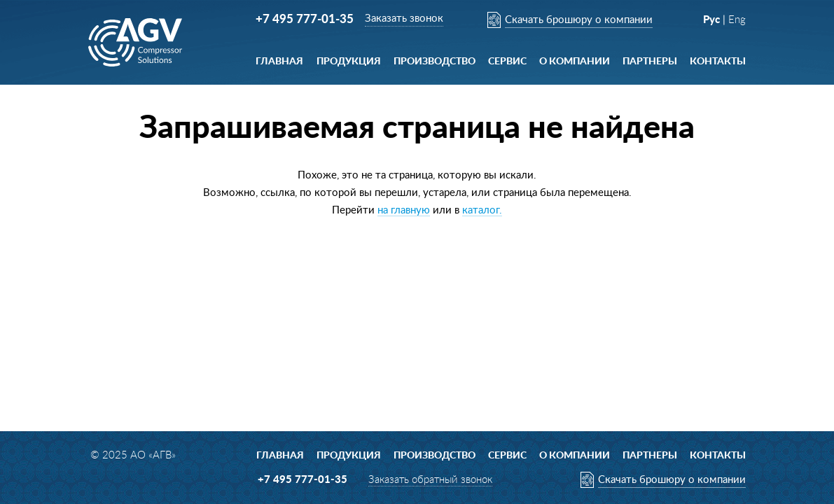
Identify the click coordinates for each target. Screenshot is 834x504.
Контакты (718, 62)
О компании (575, 62)
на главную (404, 210)
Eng (737, 20)
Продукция (349, 62)
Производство (435, 62)
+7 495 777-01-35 (305, 19)
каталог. (482, 210)
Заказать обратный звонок (430, 480)
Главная (279, 62)
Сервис (507, 62)
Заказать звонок (404, 19)
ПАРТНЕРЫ (650, 62)
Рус (711, 20)
